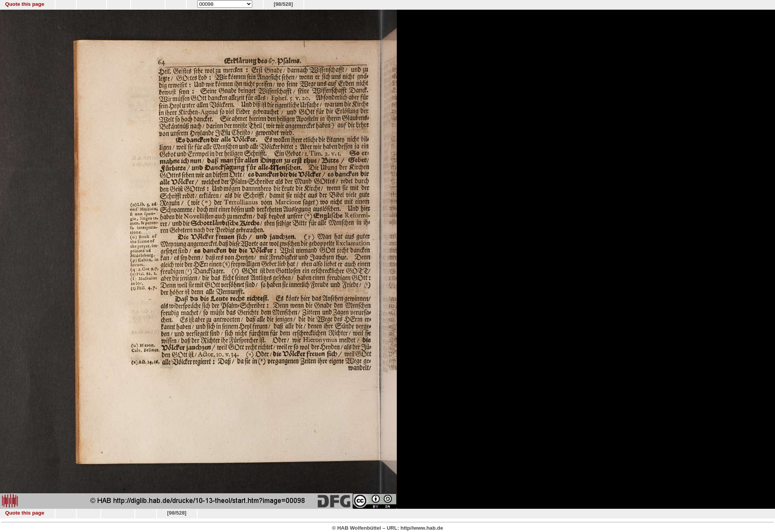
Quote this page (25, 4)
